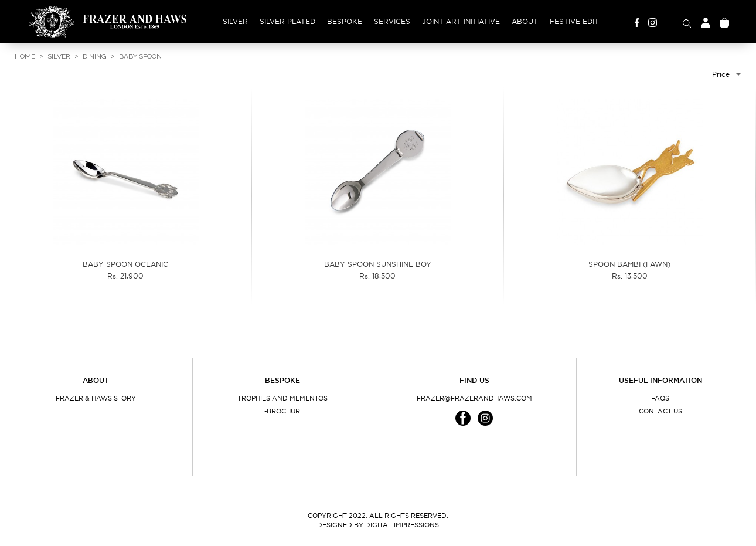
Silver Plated (287, 21)
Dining (95, 56)
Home (25, 56)
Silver (235, 21)
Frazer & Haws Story (96, 398)
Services (392, 21)
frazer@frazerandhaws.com (474, 398)
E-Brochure (282, 411)
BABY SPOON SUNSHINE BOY (378, 264)
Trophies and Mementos (282, 398)
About (525, 21)
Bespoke (345, 21)
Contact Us (660, 411)
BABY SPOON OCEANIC (125, 264)
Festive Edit (574, 21)
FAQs (660, 398)
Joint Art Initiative (461, 21)
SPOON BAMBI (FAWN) (629, 264)
